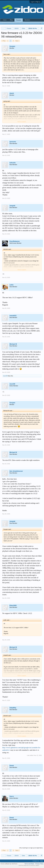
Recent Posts (17, 23)
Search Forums (7, 23)
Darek (12, 766)
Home (5, 20)
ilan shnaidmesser (16, 471)
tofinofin (13, 163)
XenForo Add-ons (24, 865)
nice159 (5, 376)
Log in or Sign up (36, 2)
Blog (11, 20)
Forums (19, 20)
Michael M (13, 344)
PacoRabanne (15, 241)
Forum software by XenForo (9, 864)
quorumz (13, 142)
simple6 (12, 206)
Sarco (12, 796)
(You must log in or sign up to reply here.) (31, 848)
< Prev (4, 41)
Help (41, 861)
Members (27, 20)
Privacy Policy (39, 864)
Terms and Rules (29, 864)
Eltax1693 (13, 605)
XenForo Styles (35, 865)
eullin (11, 285)
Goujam (12, 46)
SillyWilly (13, 708)
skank (12, 93)
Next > (17, 41)
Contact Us (36, 861)
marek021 (13, 316)
